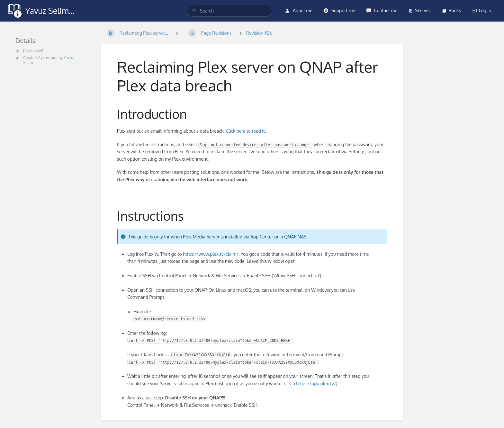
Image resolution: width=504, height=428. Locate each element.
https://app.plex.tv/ (316, 383)
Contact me (382, 10)
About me (299, 10)
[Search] (194, 11)
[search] (230, 11)
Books (451, 10)
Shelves (420, 10)
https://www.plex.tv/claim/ (211, 254)
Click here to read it (245, 131)
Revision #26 (259, 33)
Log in (482, 10)
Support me (339, 10)
